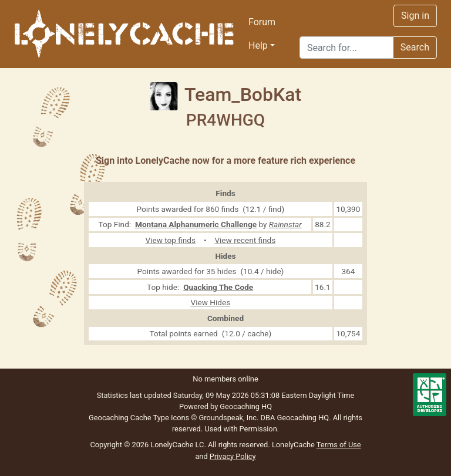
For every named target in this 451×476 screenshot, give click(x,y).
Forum (262, 22)
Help (258, 45)
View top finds (171, 240)
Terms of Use (339, 445)
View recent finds (245, 240)
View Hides (211, 302)
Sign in (415, 16)
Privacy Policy (233, 456)
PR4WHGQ (225, 120)
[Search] (346, 48)
